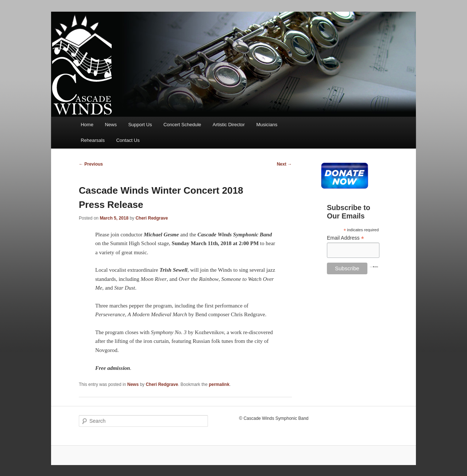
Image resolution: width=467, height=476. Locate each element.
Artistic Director (229, 125)
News (111, 125)
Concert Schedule (182, 125)
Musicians (267, 125)
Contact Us (128, 140)
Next (284, 164)
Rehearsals (93, 140)
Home (87, 125)
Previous (91, 164)
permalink (219, 384)
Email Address (346, 238)
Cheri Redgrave (152, 218)
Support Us (140, 125)
